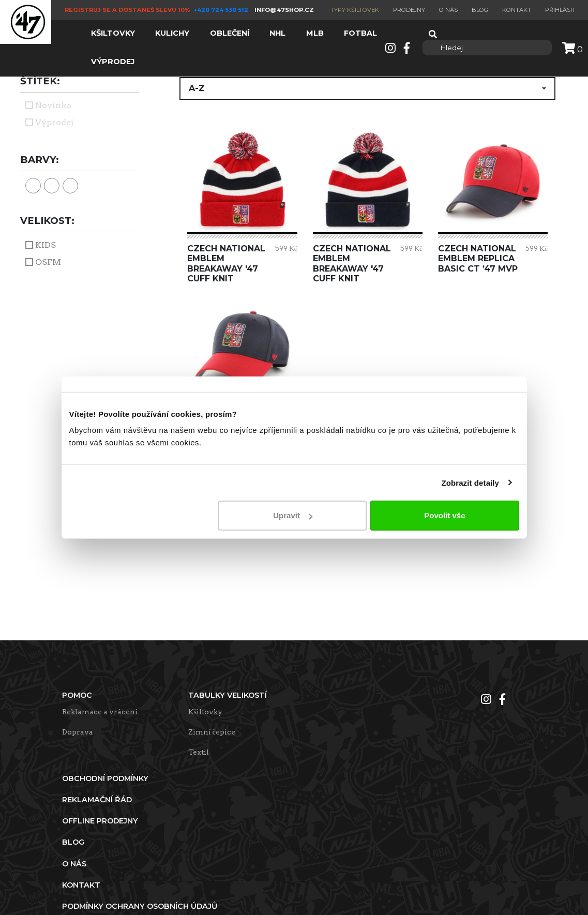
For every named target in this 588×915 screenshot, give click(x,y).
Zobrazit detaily (470, 482)
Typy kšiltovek (355, 10)
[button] (367, 88)
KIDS (46, 245)
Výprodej (54, 122)
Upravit (293, 515)
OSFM (48, 262)
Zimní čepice (212, 732)
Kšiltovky (205, 712)
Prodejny (409, 10)
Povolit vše (444, 515)
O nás (448, 10)
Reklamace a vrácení (100, 712)
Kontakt (517, 10)
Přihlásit (560, 10)
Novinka (53, 105)
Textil (199, 752)
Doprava (78, 732)
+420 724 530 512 (222, 10)
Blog (480, 10)
